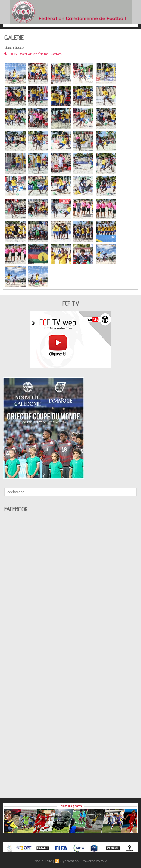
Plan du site (43, 861)
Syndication (69, 861)
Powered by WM (94, 861)
